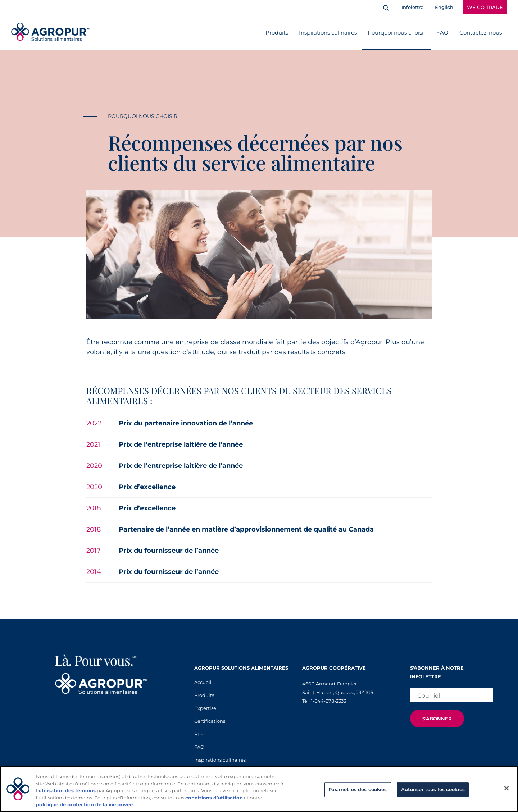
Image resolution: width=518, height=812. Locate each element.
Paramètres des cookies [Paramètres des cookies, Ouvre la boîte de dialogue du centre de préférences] (358, 789)
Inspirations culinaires (328, 33)
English (444, 7)
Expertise (205, 708)
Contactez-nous (481, 33)
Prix (199, 734)
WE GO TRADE (485, 7)
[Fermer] (506, 788)
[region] (259, 789)
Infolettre (412, 7)
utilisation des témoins (67, 790)
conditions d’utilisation (214, 798)
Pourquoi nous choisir (397, 33)
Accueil (203, 682)
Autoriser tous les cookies (433, 789)
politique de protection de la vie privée (84, 804)
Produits (277, 33)
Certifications (210, 721)
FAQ (442, 33)
